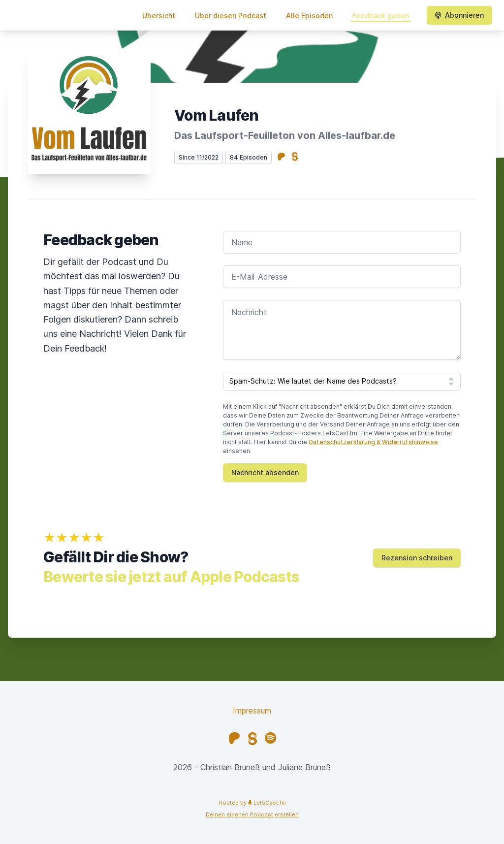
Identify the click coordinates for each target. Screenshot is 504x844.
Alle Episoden (309, 16)
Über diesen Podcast (231, 16)
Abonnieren (459, 15)
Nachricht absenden (265, 472)
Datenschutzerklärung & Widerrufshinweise (373, 442)
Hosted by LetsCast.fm (252, 803)
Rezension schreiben (417, 558)
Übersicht (159, 16)
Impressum (252, 711)
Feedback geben (381, 16)
